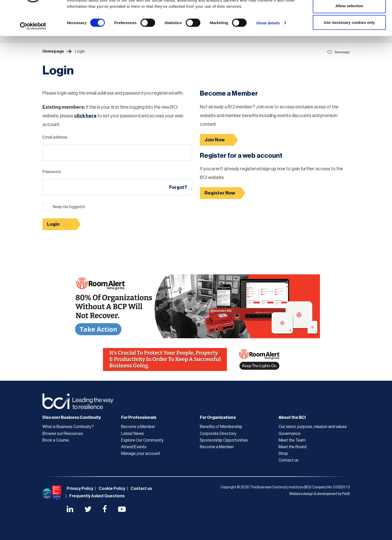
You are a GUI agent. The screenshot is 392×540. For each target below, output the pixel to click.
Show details (268, 47)
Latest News (132, 434)
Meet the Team (292, 440)
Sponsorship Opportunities (224, 440)
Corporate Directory (218, 434)
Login (53, 224)
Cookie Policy (112, 489)
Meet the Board (292, 447)
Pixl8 (346, 494)
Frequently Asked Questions (97, 496)
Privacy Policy (80, 489)
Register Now (220, 193)
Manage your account (141, 454)
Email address (55, 137)
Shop (283, 454)
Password (51, 172)
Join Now (215, 140)
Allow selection (349, 30)
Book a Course (56, 440)
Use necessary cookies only (349, 47)
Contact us (289, 460)
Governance (290, 434)
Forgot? (178, 187)
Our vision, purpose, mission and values (313, 427)
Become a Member (138, 427)
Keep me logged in (69, 207)
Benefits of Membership (221, 427)
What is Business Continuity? (68, 427)
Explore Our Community (142, 440)
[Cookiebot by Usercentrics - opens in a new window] (33, 51)
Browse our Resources (63, 434)
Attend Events (134, 447)
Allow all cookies (349, 13)
